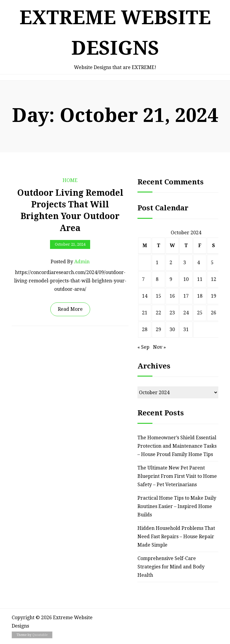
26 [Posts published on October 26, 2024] (214, 313)
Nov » (159, 347)
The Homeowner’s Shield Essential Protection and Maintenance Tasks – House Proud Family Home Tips (177, 446)
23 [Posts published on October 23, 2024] (172, 313)
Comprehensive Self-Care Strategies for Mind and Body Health (171, 567)
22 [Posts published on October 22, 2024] (158, 313)
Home (70, 180)
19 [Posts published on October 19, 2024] (214, 296)
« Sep (143, 347)
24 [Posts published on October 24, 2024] (186, 313)
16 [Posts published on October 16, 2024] (172, 296)
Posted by (70, 262)
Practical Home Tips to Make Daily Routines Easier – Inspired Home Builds (177, 506)
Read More (70, 309)
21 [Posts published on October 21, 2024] (145, 313)
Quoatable (40, 635)
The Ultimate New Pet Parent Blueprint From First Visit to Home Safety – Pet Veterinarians (177, 476)
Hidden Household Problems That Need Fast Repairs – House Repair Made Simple (176, 537)
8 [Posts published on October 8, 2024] (157, 279)
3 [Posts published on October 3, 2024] (185, 263)
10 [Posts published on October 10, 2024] (186, 279)
